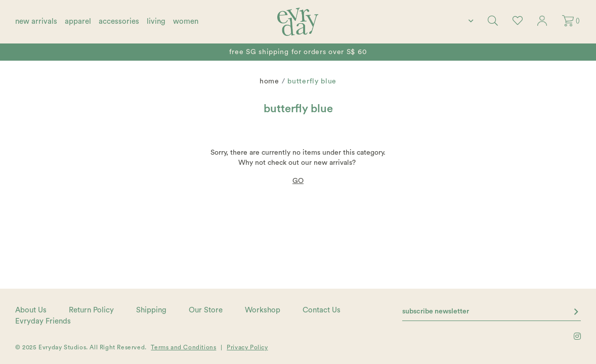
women (186, 21)
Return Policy (91, 310)
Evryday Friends (43, 321)
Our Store (206, 310)
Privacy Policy (247, 347)
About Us (31, 310)
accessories (119, 21)
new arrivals (36, 21)
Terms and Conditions (183, 347)
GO (298, 181)
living (156, 21)
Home (269, 81)
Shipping (151, 310)
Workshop (263, 310)
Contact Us (322, 310)
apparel (78, 21)
